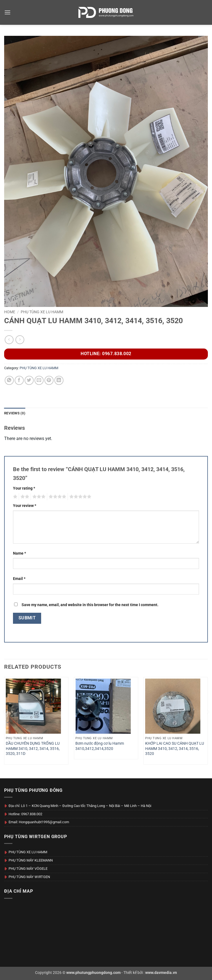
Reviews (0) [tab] (15, 413)
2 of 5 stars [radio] (24, 497)
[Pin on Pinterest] (49, 380)
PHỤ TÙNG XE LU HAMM (42, 312)
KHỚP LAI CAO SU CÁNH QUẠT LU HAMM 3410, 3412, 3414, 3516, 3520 (175, 749)
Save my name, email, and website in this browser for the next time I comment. (90, 605)
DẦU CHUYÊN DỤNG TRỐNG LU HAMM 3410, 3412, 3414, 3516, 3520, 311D (33, 749)
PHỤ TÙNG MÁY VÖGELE (28, 869)
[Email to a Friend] (39, 380)
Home (10, 312)
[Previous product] (20, 340)
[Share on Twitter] (29, 380)
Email (19, 579)
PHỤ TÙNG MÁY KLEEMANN (31, 860)
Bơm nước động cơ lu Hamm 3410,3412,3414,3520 (100, 746)
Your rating (24, 488)
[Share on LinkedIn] (59, 380)
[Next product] (9, 340)
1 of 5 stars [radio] (14, 497)
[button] (7, 12)
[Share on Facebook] (19, 380)
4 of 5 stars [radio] (57, 497)
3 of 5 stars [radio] (38, 497)
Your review (25, 506)
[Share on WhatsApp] (9, 380)
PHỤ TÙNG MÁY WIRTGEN (29, 877)
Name (19, 553)
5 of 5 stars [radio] (79, 497)
